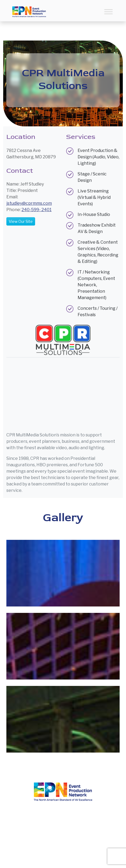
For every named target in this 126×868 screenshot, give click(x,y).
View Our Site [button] (21, 221)
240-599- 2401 (37, 210)
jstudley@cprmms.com (29, 203)
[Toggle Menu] (108, 12)
